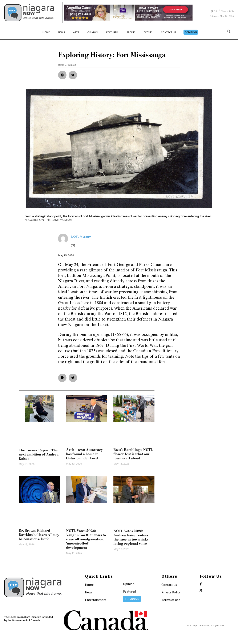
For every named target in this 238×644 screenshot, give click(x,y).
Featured (129, 591)
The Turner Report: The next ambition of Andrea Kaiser (39, 454)
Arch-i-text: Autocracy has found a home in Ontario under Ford (84, 454)
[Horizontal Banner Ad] (128, 13)
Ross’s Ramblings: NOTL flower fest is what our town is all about (133, 454)
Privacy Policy (171, 592)
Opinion (129, 584)
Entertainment (96, 600)
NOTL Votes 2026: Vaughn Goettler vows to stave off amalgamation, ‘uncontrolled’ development (86, 539)
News (89, 592)
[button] (229, 32)
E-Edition (132, 599)
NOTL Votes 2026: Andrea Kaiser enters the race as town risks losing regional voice (131, 537)
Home (89, 585)
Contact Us (169, 585)
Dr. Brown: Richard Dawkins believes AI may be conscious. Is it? (39, 535)
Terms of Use (171, 600)
